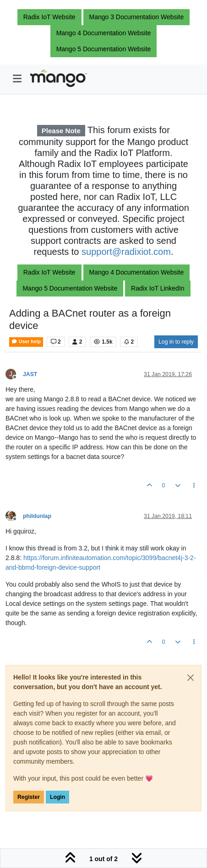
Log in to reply (176, 342)
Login (57, 797)
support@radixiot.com (126, 252)
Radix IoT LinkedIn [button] (158, 288)
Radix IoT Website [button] (49, 17)
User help (26, 342)
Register (29, 797)
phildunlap (37, 516)
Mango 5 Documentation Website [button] (104, 49)
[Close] (191, 678)
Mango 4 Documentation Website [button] (104, 33)
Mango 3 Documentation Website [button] (137, 17)
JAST (30, 374)
